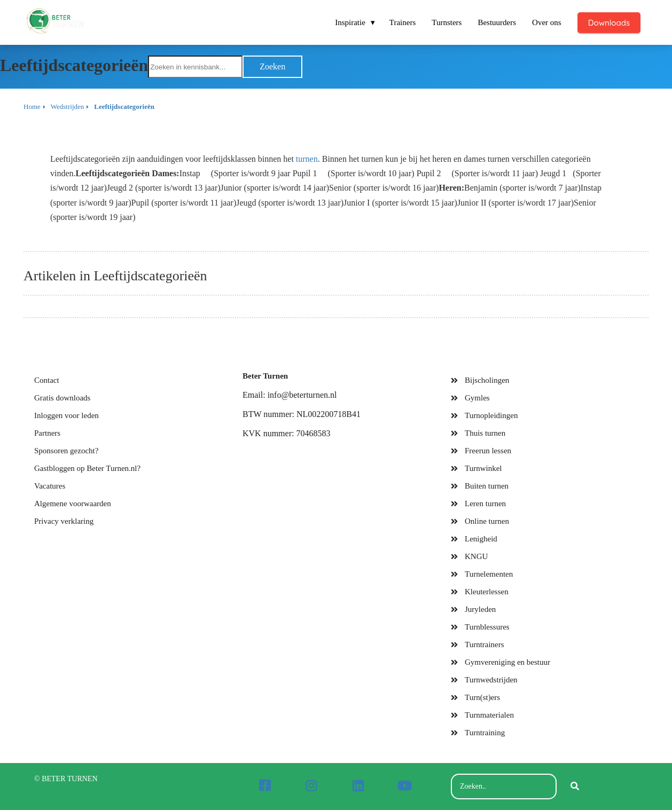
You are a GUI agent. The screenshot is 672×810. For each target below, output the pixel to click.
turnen (307, 159)
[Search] (575, 787)
